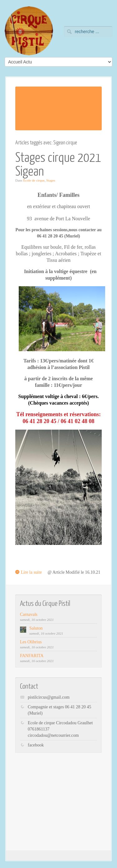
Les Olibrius (31, 642)
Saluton (36, 628)
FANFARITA (32, 656)
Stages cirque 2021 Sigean (58, 164)
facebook (36, 745)
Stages (51, 180)
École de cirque (34, 180)
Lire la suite (31, 572)
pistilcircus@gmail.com (49, 697)
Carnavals (29, 614)
